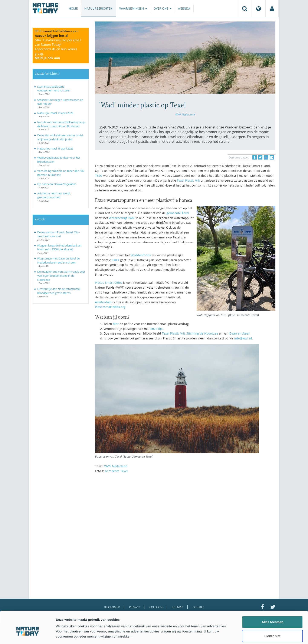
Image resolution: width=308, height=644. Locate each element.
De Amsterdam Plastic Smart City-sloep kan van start (58, 234)
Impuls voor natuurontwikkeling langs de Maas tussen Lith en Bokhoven (61, 124)
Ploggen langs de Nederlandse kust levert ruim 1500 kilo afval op (59, 247)
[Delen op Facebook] (255, 157)
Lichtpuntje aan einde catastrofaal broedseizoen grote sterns (59, 291)
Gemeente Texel (116, 471)
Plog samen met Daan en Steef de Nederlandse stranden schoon (58, 260)
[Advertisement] (185, 514)
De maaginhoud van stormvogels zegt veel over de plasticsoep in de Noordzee (61, 276)
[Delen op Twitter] (260, 157)
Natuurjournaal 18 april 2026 (55, 148)
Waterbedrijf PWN (122, 218)
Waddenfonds (141, 255)
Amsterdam (103, 302)
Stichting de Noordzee (202, 333)
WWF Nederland (185, 114)
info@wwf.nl (243, 338)
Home (73, 8)
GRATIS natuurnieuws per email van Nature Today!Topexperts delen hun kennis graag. (58, 49)
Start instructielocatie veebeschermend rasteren (54, 89)
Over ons (163, 8)
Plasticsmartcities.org (110, 307)
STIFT (116, 260)
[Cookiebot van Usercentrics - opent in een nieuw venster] (28, 636)
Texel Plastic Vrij (188, 180)
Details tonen (230, 636)
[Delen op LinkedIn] (266, 157)
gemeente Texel (178, 213)
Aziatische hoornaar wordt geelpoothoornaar (54, 195)
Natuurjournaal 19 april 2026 (55, 113)
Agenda (184, 8)
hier (116, 324)
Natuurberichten (99, 8)
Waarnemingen (133, 8)
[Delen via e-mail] (272, 157)
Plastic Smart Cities (109, 283)
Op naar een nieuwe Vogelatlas (57, 184)
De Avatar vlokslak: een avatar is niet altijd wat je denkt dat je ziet (60, 137)
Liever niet (272, 616)
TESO (99, 176)
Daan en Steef (239, 333)
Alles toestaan (272, 602)
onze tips (157, 329)
